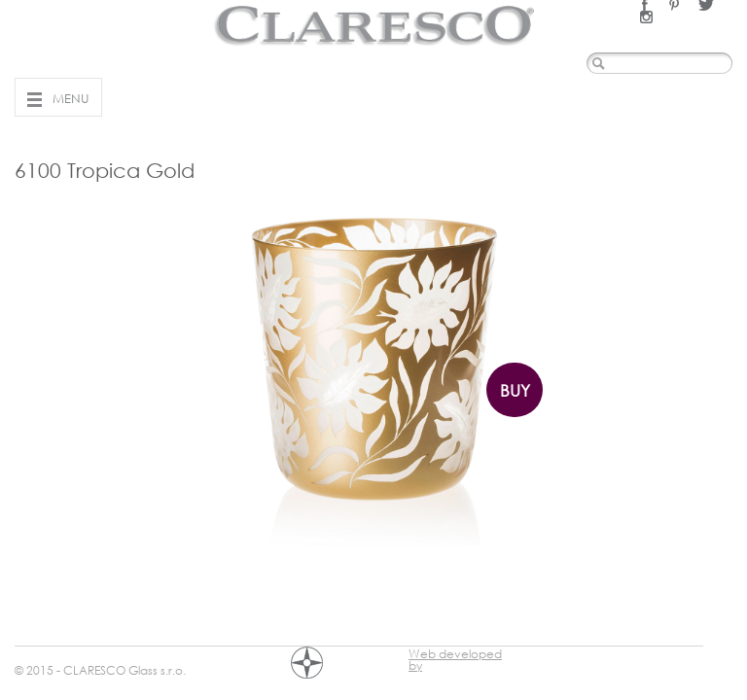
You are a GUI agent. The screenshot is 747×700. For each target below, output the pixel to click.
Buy (515, 390)
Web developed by (455, 656)
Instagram (646, 17)
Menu (71, 98)
